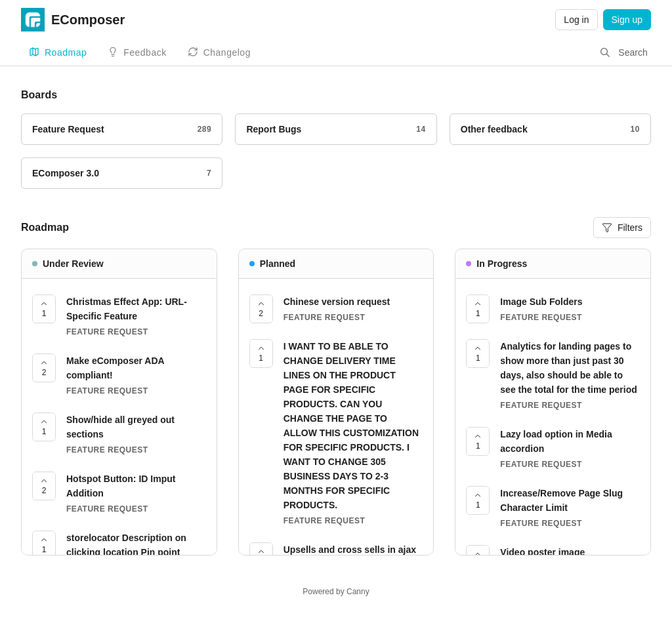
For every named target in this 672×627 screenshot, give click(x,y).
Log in (576, 20)
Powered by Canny (336, 592)
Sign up (627, 20)
